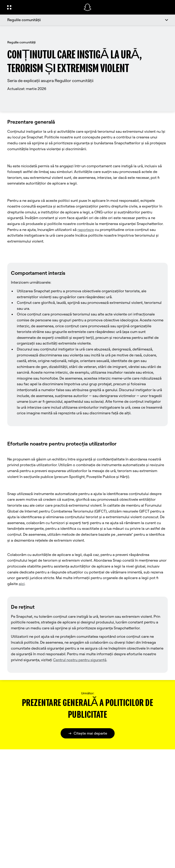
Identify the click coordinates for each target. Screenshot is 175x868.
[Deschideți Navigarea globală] (42, 7)
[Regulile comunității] (87, 20)
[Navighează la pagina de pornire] (87, 7)
